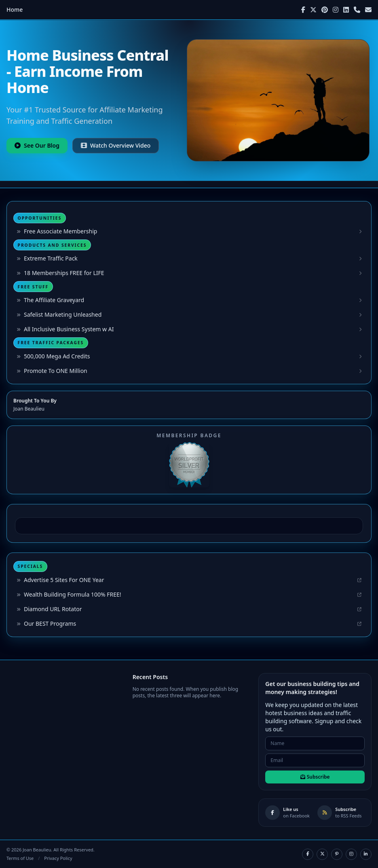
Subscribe (315, 777)
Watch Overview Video (116, 145)
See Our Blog (37, 145)
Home (15, 10)
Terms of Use (20, 858)
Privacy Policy (58, 858)
